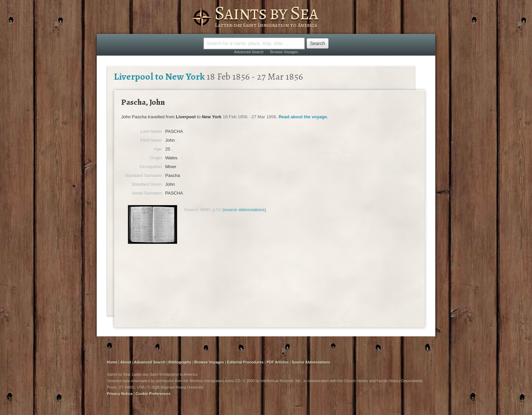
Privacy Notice (120, 394)
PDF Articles (278, 362)
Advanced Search (249, 52)
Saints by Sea (266, 13)
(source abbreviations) (244, 210)
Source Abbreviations (311, 362)
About (126, 362)
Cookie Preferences (153, 394)
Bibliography (180, 362)
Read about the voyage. (303, 117)
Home (112, 362)
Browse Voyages (284, 52)
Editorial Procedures (245, 362)
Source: (192, 210)
